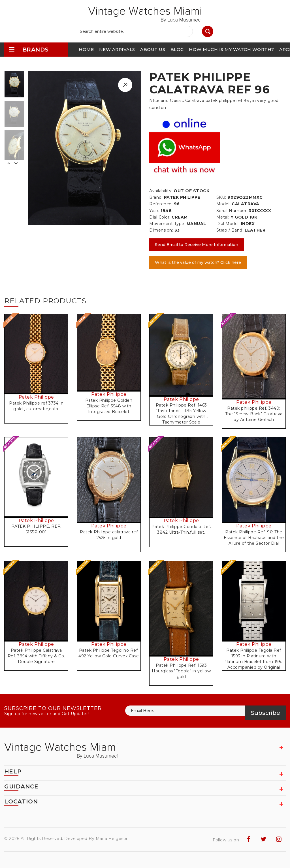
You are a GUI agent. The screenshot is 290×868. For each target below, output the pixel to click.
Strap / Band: (230, 230)
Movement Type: (167, 224)
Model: (223, 204)
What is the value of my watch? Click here (198, 262)
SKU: (221, 197)
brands (29, 49)
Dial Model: (228, 224)
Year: (154, 211)
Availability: (161, 191)
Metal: (223, 217)
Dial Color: (160, 217)
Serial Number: (232, 211)
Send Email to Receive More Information (197, 245)
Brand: (156, 197)
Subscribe (266, 713)
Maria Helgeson (112, 839)
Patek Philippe (36, 397)
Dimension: (161, 230)
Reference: (161, 204)
